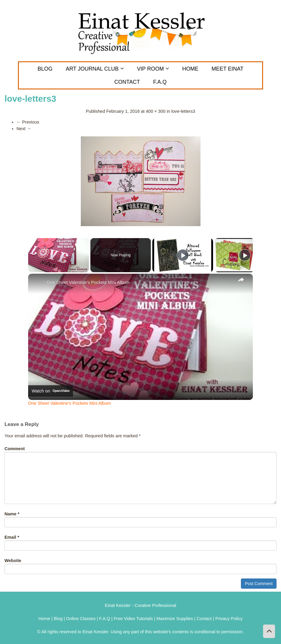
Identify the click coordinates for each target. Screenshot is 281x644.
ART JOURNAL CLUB (95, 69)
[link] (38, 283)
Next (24, 129)
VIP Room (153, 69)
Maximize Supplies (175, 619)
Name (12, 514)
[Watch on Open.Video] (51, 391)
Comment (15, 449)
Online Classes (81, 619)
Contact (205, 619)
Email (12, 537)
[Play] (183, 255)
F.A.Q (160, 82)
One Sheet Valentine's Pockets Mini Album (88, 282)
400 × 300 (156, 111)
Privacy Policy (229, 619)
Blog (45, 69)
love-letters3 (183, 111)
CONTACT (127, 82)
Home (190, 69)
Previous (28, 122)
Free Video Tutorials (133, 619)
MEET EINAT (227, 69)
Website (13, 561)
